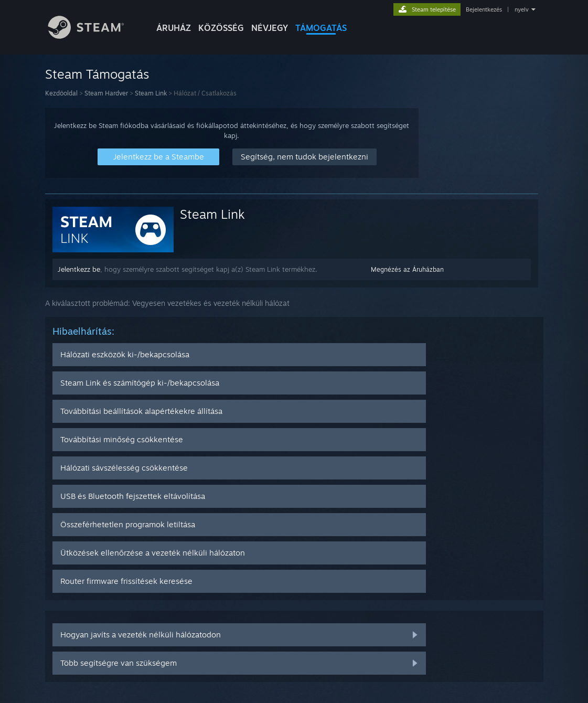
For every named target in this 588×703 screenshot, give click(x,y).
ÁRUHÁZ (174, 28)
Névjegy (270, 28)
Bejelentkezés (484, 9)
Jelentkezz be (79, 269)
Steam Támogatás (97, 74)
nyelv (522, 9)
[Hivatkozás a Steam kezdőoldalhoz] (94, 36)
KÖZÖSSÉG (221, 28)
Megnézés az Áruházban (407, 269)
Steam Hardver (106, 93)
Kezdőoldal (61, 93)
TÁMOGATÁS (321, 28)
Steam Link (151, 93)
